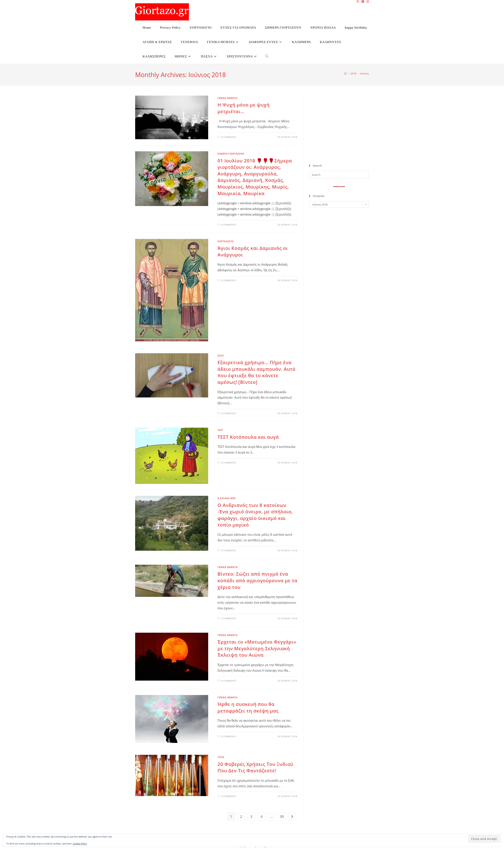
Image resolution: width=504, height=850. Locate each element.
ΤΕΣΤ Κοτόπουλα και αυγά (248, 437)
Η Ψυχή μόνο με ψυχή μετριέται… (244, 108)
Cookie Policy (80, 844)
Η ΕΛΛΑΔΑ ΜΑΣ (227, 498)
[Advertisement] (339, 132)
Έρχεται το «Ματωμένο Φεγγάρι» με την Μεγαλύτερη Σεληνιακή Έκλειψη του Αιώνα (257, 648)
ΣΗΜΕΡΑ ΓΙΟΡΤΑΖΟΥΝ (231, 154)
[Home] (345, 73)
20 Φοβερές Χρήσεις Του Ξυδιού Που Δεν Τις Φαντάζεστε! (255, 767)
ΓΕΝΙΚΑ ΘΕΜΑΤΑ (228, 98)
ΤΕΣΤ (220, 430)
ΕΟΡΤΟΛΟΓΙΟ (226, 241)
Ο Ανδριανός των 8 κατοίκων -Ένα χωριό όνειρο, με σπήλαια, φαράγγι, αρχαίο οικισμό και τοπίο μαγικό (255, 515)
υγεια (221, 757)
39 (282, 817)
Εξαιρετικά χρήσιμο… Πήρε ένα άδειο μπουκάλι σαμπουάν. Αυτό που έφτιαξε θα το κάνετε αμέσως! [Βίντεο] (256, 372)
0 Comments (228, 137)
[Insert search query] (339, 175)
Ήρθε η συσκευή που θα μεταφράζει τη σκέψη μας (248, 707)
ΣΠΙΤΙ (221, 356)
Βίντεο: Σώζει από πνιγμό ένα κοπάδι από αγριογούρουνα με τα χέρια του (257, 580)
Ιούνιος (364, 73)
